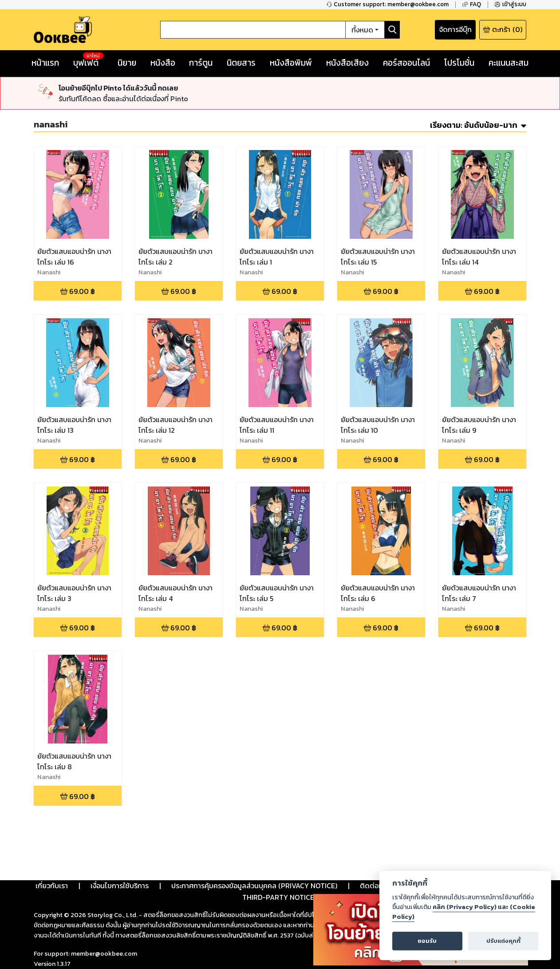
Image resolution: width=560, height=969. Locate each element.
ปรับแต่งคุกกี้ (503, 941)
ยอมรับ (427, 941)
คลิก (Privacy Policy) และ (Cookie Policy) (464, 912)
